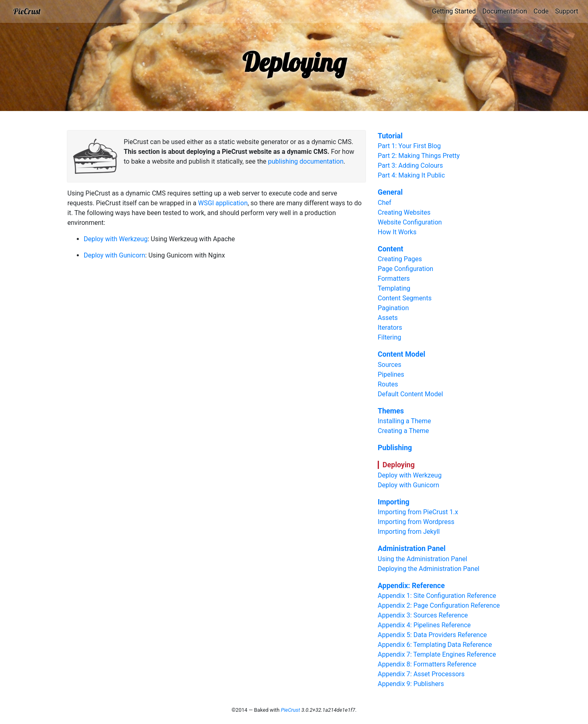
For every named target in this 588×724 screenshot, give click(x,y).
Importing (394, 502)
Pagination (393, 308)
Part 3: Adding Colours (410, 165)
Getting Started (454, 11)
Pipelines (391, 374)
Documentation (504, 11)
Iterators (390, 328)
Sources (390, 365)
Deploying (399, 465)
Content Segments (405, 298)
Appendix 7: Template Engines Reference (437, 654)
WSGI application (223, 203)
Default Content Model (410, 394)
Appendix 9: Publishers (411, 684)
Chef (384, 203)
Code (541, 11)
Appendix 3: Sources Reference (423, 615)
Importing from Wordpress (416, 522)
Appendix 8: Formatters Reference (427, 664)
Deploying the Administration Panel (429, 569)
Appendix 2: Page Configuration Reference (439, 605)
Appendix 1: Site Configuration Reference (437, 596)
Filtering (389, 337)
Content (391, 249)
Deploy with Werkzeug (116, 239)
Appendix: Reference (411, 586)
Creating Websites (404, 212)
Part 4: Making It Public (411, 175)
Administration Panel (412, 549)
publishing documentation (306, 161)
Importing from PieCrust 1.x (418, 512)
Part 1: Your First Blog (409, 146)
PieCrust (27, 11)
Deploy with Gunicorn (115, 255)
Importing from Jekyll (409, 532)
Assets (388, 318)
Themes (391, 411)
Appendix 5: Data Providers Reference (432, 635)
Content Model (401, 354)
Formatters (394, 279)
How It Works (397, 232)
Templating (394, 288)
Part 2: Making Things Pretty (419, 156)
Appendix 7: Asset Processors (421, 674)
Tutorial (390, 136)
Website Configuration (410, 222)
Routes (388, 384)
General (390, 192)
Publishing (395, 448)
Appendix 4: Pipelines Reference (424, 625)
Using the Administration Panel (422, 559)
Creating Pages (400, 259)
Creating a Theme (403, 431)
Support (567, 11)
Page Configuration (405, 269)
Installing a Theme (404, 421)
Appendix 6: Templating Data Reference (435, 645)
